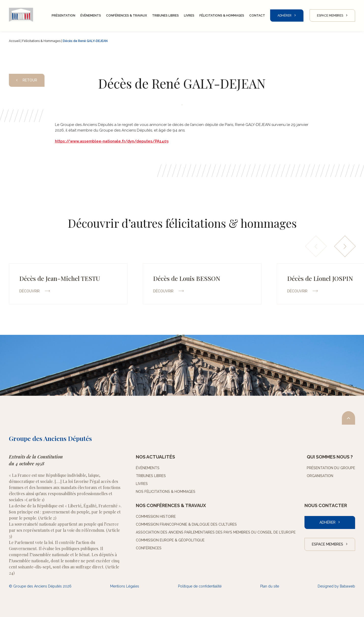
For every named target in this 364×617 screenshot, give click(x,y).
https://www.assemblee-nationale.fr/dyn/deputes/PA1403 (112, 141)
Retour (27, 80)
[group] (68, 284)
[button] (345, 246)
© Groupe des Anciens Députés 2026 (40, 586)
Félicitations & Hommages (41, 41)
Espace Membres (330, 16)
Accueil (14, 41)
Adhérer (285, 16)
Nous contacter (326, 505)
